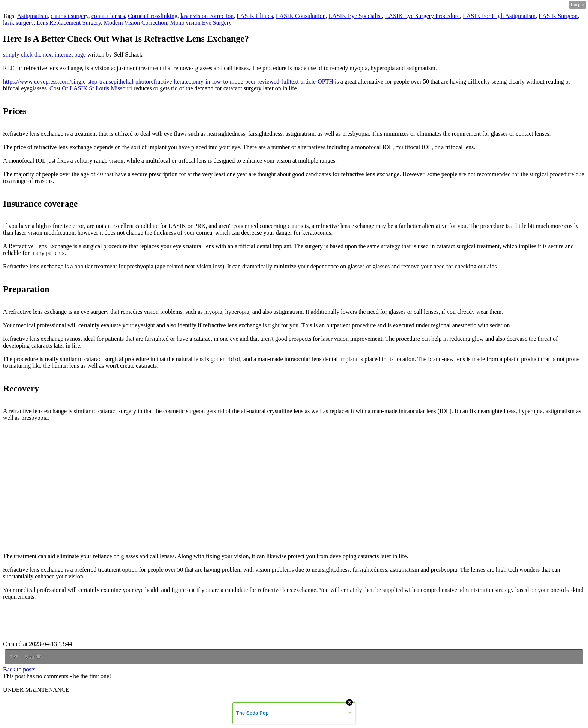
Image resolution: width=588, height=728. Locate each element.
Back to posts (19, 669)
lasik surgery (18, 23)
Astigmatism (33, 16)
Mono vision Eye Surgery (201, 23)
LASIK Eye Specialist (355, 16)
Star (33, 657)
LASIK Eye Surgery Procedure (422, 16)
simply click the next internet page (44, 55)
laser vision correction (207, 16)
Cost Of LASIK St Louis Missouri (91, 88)
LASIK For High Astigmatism (499, 16)
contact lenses (108, 16)
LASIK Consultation (301, 16)
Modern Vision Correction (136, 23)
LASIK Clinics (255, 16)
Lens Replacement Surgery (69, 23)
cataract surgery (69, 16)
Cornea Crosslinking (153, 16)
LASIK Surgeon (558, 16)
